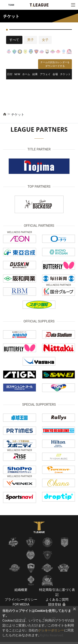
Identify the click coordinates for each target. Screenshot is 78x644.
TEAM (11, 5)
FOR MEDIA (21, 604)
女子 (45, 40)
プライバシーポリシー (21, 600)
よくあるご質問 (57, 600)
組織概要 (21, 590)
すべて (14, 40)
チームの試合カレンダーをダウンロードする (55, 64)
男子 (31, 40)
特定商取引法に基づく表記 (57, 592)
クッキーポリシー (51, 630)
